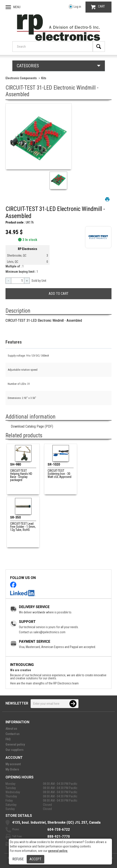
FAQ (8, 739)
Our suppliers (15, 750)
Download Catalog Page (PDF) (32, 426)
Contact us (13, 734)
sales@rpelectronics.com (49, 632)
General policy (15, 744)
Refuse (18, 859)
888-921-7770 (59, 836)
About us (11, 729)
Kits (44, 78)
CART (98, 7)
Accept (35, 859)
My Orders (12, 769)
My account (13, 764)
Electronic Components (21, 78)
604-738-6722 (59, 829)
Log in (75, 7)
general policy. (58, 851)
